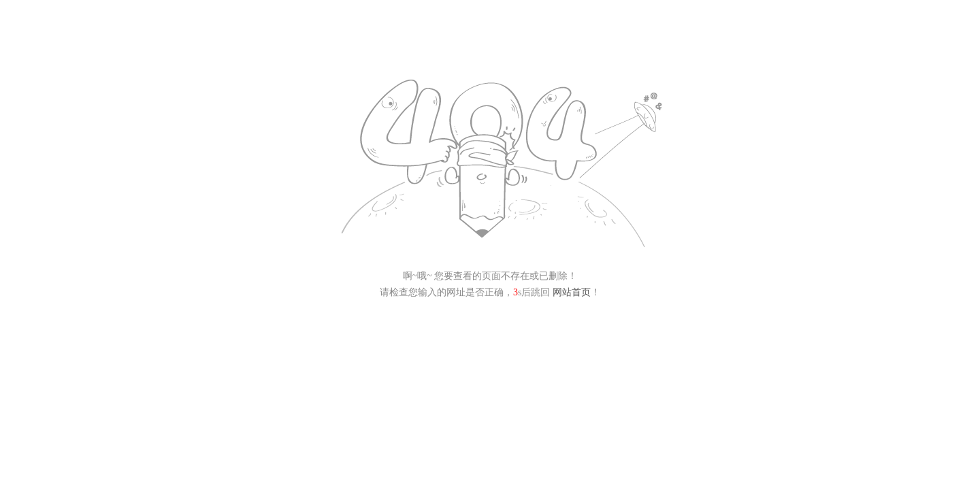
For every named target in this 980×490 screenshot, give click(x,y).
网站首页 (572, 292)
